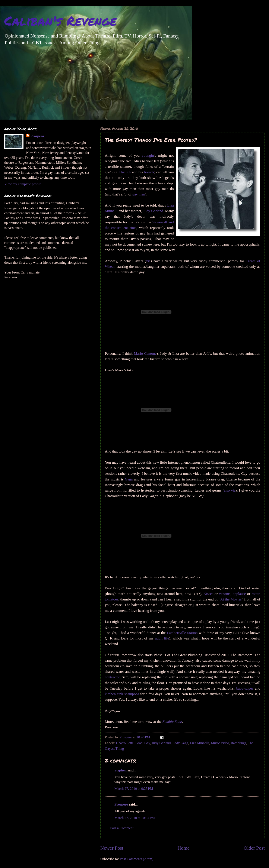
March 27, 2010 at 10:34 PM (135, 818)
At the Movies (231, 599)
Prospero (121, 804)
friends (149, 172)
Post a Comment (122, 828)
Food (139, 743)
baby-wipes (245, 688)
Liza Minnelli (200, 743)
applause (239, 594)
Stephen (121, 770)
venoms (225, 594)
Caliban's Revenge (60, 20)
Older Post (254, 848)
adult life (162, 638)
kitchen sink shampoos (122, 694)
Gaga (129, 479)
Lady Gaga (180, 743)
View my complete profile (23, 184)
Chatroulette (125, 743)
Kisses (208, 594)
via (148, 261)
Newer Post (112, 848)
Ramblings (238, 743)
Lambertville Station (183, 633)
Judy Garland (153, 211)
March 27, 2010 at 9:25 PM (134, 789)
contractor (112, 677)
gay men (138, 194)
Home (183, 848)
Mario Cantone (145, 354)
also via (230, 490)
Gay (147, 743)
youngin (148, 156)
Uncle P (125, 172)
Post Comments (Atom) (137, 859)
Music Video (220, 743)
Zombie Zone (172, 722)
